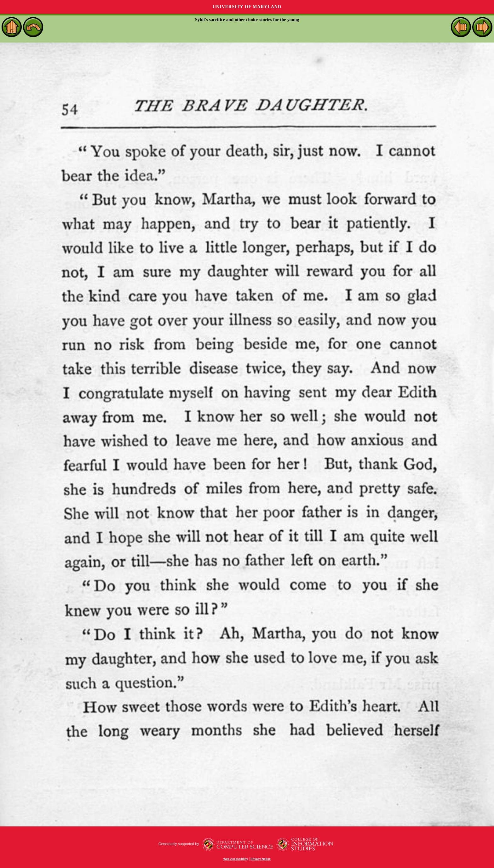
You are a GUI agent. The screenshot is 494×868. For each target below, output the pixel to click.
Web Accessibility (236, 859)
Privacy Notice (261, 859)
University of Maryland (247, 7)
